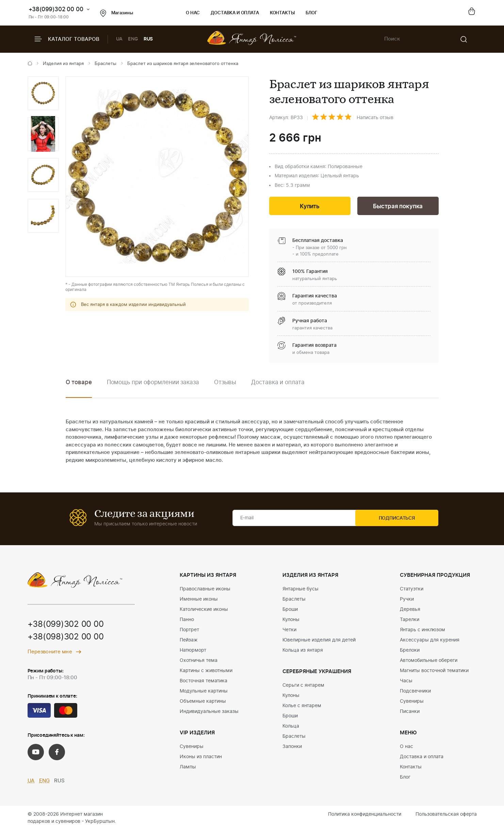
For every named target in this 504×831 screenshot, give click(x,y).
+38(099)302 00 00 (56, 9)
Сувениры (192, 747)
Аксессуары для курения (430, 641)
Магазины (117, 13)
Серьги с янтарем (303, 686)
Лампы (188, 768)
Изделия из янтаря (63, 64)
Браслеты (105, 64)
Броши (290, 610)
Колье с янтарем (302, 706)
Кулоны (291, 620)
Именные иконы (199, 600)
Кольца (291, 727)
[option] (43, 93)
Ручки (407, 600)
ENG (133, 39)
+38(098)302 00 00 (66, 638)
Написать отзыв (375, 118)
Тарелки (410, 620)
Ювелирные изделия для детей (319, 641)
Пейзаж (189, 641)
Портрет (189, 631)
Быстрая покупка (398, 207)
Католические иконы (204, 610)
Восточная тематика (204, 682)
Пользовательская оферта (446, 815)
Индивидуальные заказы (209, 712)
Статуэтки (412, 590)
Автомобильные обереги (429, 661)
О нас (193, 13)
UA (119, 39)
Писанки (410, 712)
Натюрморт (193, 651)
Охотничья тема (199, 661)
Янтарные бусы (300, 590)
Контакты (282, 13)
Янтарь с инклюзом (422, 631)
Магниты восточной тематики (434, 671)
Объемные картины (203, 702)
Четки (289, 631)
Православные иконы (205, 590)
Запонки (292, 747)
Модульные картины (204, 692)
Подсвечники (415, 692)
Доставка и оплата (235, 13)
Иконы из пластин (201, 757)
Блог (312, 13)
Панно (187, 620)
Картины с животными (206, 671)
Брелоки (410, 651)
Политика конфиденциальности (365, 815)
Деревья (410, 610)
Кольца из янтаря (303, 651)
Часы (406, 682)
